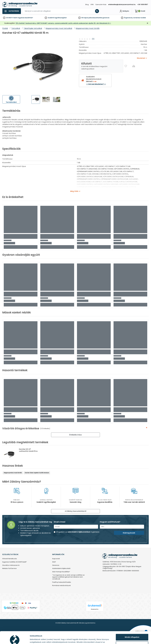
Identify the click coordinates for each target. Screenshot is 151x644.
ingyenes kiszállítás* (25, 18)
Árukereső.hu (95, 609)
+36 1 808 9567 (143, 4)
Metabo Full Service (9, 569)
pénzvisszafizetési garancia (99, 18)
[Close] (87, 3)
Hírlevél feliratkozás (10, 559)
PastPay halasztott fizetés (62, 582)
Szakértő (51, 18)
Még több (74, 191)
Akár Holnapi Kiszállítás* (61, 572)
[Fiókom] (124, 11)
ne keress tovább (140, 18)
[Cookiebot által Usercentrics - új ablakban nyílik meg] (15, 640)
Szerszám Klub (101, 4)
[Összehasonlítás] (134, 66)
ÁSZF (54, 562)
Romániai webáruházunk (61, 586)
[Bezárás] (147, 23)
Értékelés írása (75, 435)
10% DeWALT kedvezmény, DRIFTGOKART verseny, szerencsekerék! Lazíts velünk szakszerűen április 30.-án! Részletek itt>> (63, 23)
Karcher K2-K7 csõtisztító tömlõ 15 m (28, 450)
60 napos (85, 18)
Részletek (34, 640)
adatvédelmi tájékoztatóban (79, 532)
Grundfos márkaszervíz (11, 565)
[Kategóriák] (12, 11)
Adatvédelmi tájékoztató (61, 569)
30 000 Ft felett (12, 18)
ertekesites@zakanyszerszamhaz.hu (122, 4)
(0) (93, 39)
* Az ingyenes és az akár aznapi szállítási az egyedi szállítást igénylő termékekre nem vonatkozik (68, 577)
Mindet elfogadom (132, 626)
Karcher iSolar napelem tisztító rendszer (37, 473)
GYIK (92, 4)
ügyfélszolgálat (61, 18)
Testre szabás (132, 633)
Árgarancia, (128, 18)
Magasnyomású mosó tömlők (13, 473)
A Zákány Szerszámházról (76, 511)
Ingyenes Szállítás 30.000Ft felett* (14, 562)
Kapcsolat (56, 559)
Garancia (56, 565)
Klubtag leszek (129, 533)
